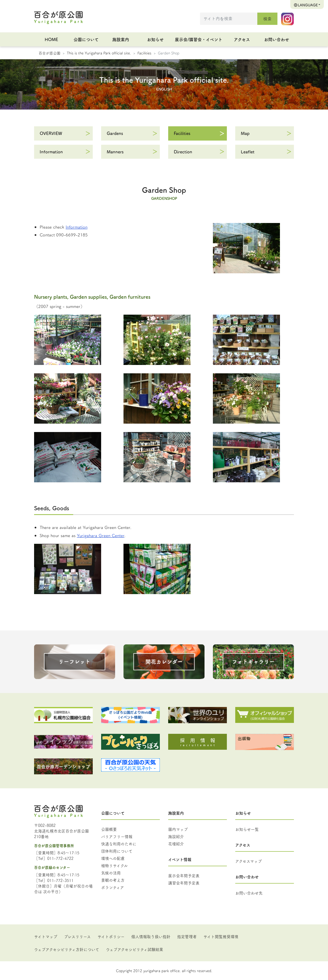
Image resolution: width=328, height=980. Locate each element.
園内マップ (178, 829)
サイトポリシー (111, 936)
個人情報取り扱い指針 (151, 936)
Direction (183, 152)
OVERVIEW (51, 133)
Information (51, 152)
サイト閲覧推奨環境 (221, 936)
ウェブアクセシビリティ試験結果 (135, 949)
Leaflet (248, 152)
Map (245, 133)
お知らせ (155, 39)
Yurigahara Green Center (101, 535)
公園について (86, 39)
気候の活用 (111, 873)
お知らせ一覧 (247, 829)
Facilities (144, 53)
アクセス (242, 39)
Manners (115, 152)
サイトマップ (46, 936)
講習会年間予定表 (184, 883)
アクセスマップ (249, 861)
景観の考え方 (113, 880)
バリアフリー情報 (117, 836)
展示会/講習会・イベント (199, 39)
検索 (267, 19)
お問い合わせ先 (249, 893)
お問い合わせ (277, 39)
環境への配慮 (113, 858)
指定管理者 (187, 936)
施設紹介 (176, 836)
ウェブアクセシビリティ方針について (67, 949)
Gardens (115, 133)
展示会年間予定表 (184, 875)
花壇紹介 (176, 844)
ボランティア (113, 887)
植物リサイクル (114, 865)
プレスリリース (77, 936)
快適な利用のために (119, 844)
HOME (51, 39)
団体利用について (117, 851)
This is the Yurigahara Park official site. (99, 53)
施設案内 (121, 39)
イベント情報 (180, 859)
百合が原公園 (49, 53)
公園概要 (109, 829)
